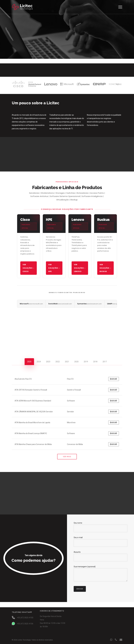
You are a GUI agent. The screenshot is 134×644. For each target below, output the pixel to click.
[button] (120, 7)
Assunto (100, 556)
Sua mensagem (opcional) (100, 574)
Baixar (114, 379)
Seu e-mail (100, 542)
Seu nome (100, 527)
